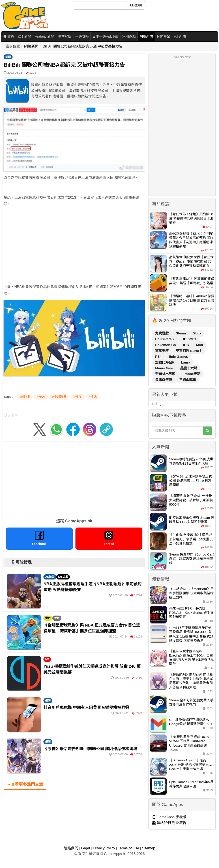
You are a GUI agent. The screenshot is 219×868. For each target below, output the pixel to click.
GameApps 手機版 (169, 817)
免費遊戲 (162, 333)
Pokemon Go (166, 345)
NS (47, 659)
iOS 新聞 (25, 36)
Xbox (197, 333)
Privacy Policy (104, 848)
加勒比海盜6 (165, 362)
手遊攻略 (82, 36)
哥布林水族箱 (166, 374)
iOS (187, 345)
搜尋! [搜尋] (136, 5)
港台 (48, 618)
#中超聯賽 (59, 397)
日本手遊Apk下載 (105, 36)
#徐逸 (93, 397)
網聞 (8, 57)
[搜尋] (101, 5)
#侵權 (78, 397)
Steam (181, 333)
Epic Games (178, 356)
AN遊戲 (50, 577)
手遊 (57, 618)
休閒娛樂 (163, 36)
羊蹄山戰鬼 (188, 380)
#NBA (41, 397)
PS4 (159, 356)
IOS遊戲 (63, 577)
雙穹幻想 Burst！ (189, 351)
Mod (200, 345)
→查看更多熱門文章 (25, 784)
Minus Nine (165, 368)
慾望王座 (162, 351)
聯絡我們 (71, 848)
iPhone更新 (191, 374)
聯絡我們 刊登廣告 (169, 823)
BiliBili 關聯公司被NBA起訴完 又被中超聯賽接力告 (83, 46)
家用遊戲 (129, 36)
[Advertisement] (71, 242)
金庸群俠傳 (164, 380)
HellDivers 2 (165, 339)
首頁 (9, 36)
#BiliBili (25, 397)
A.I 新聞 (180, 36)
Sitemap (149, 848)
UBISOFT (189, 339)
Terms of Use (129, 848)
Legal (85, 848)
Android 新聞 (45, 36)
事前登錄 (65, 36)
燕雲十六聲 (189, 368)
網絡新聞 (146, 36)
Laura (186, 362)
